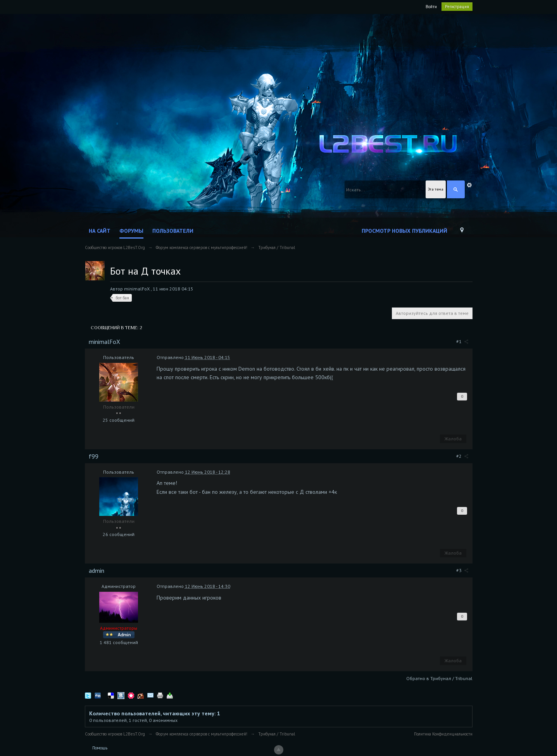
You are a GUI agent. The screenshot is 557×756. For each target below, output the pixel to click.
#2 (462, 456)
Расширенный (469, 185)
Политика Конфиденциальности (443, 734)
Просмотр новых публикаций (404, 231)
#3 (462, 570)
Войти (431, 7)
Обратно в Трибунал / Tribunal (439, 678)
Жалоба (453, 439)
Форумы (131, 231)
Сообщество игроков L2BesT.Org (115, 734)
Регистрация (457, 7)
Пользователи (173, 231)
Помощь (100, 748)
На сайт (100, 231)
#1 (462, 341)
